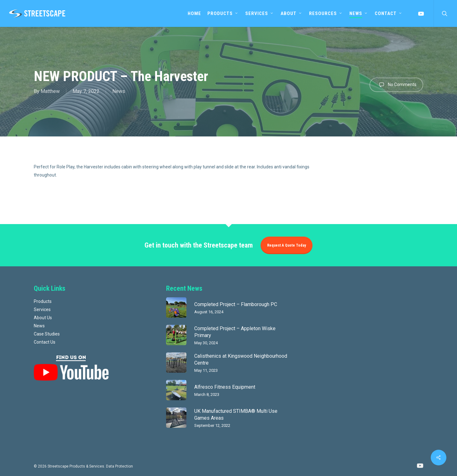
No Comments (396, 85)
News (119, 91)
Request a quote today (287, 245)
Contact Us (45, 342)
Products (43, 301)
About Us (43, 318)
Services (42, 310)
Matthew (50, 91)
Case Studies (47, 334)
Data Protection (119, 466)
